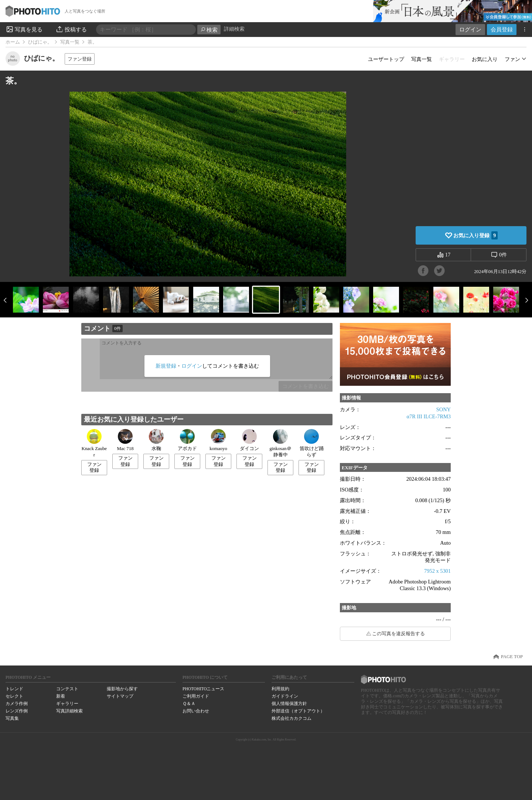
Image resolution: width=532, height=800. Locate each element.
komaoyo (218, 440)
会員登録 (502, 29)
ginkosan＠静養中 (280, 443)
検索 (209, 30)
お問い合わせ (196, 711)
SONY (444, 409)
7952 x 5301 (437, 571)
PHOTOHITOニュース (203, 689)
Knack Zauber (94, 443)
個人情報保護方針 (289, 704)
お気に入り (485, 59)
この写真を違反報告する (398, 634)
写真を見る (24, 29)
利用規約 (280, 689)
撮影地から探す (122, 689)
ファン (512, 59)
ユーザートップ (386, 59)
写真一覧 (70, 42)
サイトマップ (120, 696)
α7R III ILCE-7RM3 (429, 416)
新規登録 (166, 366)
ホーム (13, 42)
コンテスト (67, 689)
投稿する (71, 29)
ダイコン (249, 440)
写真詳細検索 (69, 711)
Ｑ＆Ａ (189, 704)
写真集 (12, 718)
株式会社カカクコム (291, 718)
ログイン (470, 29)
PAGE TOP (512, 657)
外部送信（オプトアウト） (298, 711)
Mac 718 (125, 440)
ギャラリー (67, 704)
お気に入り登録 (475, 235)
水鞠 (156, 440)
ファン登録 (80, 59)
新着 (61, 696)
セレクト (14, 696)
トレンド (14, 689)
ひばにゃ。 (40, 42)
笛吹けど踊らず (312, 443)
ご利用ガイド (196, 696)
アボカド (187, 440)
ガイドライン (285, 696)
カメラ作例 (17, 704)
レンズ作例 (17, 711)
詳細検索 (234, 29)
